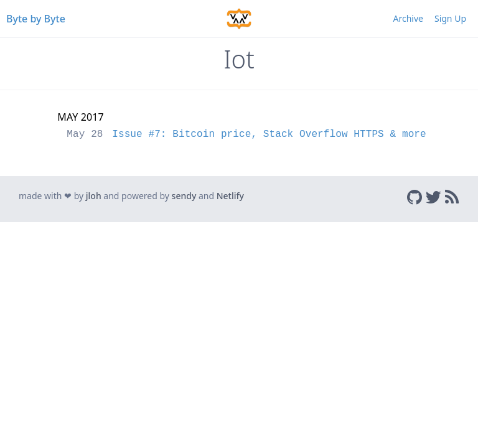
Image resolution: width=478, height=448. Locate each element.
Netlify (230, 196)
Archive (408, 18)
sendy (184, 196)
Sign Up (450, 18)
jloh (94, 196)
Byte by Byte (36, 19)
